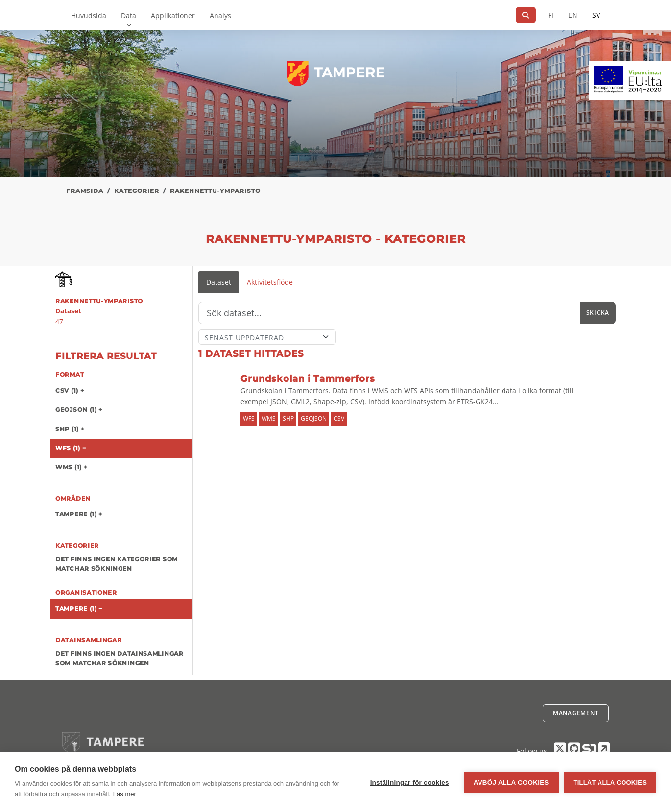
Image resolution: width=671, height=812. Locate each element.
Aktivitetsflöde (270, 282)
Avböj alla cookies (511, 782)
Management (576, 713)
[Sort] (267, 337)
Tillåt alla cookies (610, 782)
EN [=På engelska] (573, 15)
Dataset (219, 282)
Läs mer (125, 794)
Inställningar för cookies (410, 782)
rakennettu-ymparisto (215, 191)
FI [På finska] (551, 15)
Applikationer (173, 15)
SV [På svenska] (596, 15)
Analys (220, 15)
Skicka (598, 313)
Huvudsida (89, 15)
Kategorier (137, 191)
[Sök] (526, 15)
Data (129, 15)
